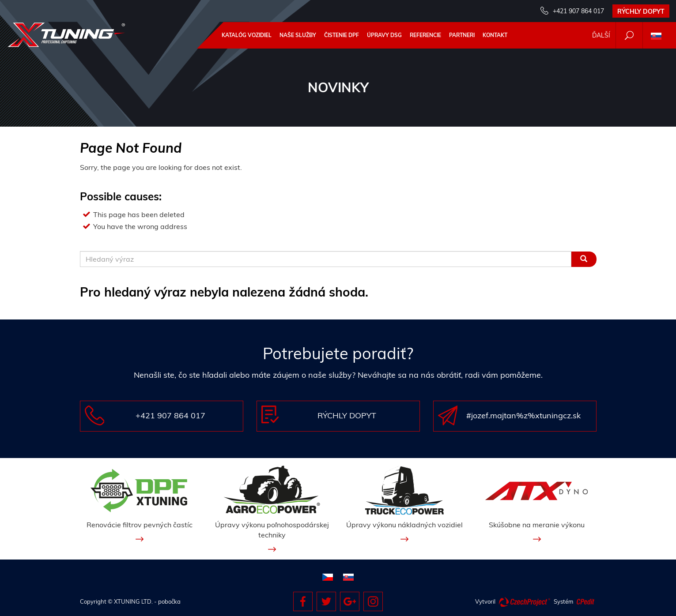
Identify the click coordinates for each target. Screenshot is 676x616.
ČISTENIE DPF (342, 35)
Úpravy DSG (384, 35)
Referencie (425, 35)
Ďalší (601, 35)
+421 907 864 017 (578, 11)
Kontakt (495, 35)
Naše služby (298, 35)
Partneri (462, 35)
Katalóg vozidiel (247, 35)
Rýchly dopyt (641, 11)
